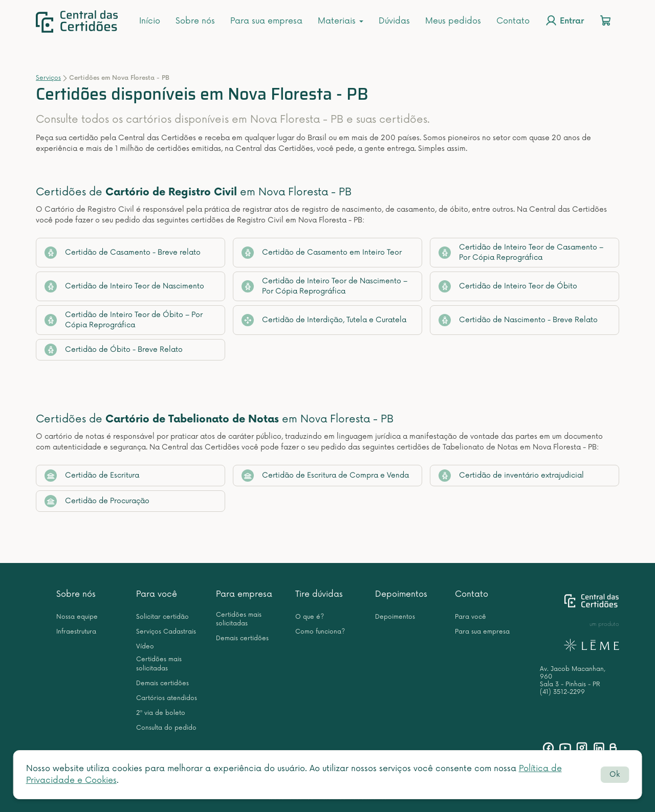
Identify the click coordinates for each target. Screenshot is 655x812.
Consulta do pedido (166, 728)
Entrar (564, 20)
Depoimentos (401, 594)
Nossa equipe (77, 617)
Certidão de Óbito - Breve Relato (114, 350)
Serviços (48, 78)
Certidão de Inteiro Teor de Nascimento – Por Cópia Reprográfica (324, 286)
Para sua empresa (266, 21)
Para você (157, 594)
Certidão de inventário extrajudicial (511, 476)
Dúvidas (394, 21)
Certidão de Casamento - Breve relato (123, 253)
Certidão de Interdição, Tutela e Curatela (324, 320)
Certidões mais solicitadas (159, 664)
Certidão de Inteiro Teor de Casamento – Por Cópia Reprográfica (521, 252)
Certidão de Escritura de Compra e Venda (325, 476)
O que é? (310, 617)
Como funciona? (320, 632)
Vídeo (145, 647)
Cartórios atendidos (167, 698)
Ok (615, 774)
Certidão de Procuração (97, 501)
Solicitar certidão (162, 617)
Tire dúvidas (319, 594)
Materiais (341, 21)
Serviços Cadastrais (166, 632)
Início (150, 21)
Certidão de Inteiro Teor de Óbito (508, 286)
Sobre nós (195, 21)
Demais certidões (162, 683)
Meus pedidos (453, 21)
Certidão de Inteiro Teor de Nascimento (124, 286)
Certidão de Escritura (92, 476)
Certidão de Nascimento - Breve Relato (518, 320)
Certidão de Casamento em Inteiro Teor (322, 253)
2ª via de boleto (161, 713)
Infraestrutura (76, 632)
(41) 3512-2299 (562, 692)
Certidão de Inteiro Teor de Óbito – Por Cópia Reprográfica (124, 320)
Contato (513, 21)
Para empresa (244, 594)
